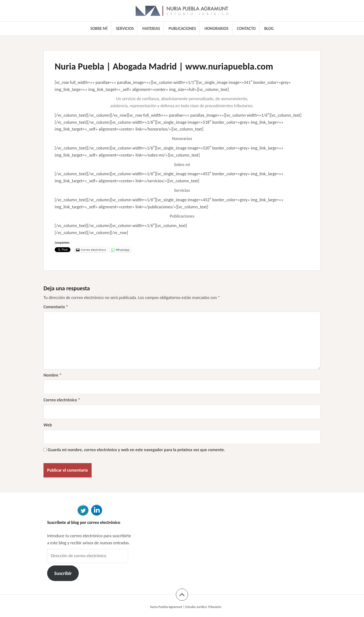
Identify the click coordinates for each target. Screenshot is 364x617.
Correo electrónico (62, 400)
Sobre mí (99, 29)
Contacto (246, 29)
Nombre (52, 375)
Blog (269, 29)
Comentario (56, 307)
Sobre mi (182, 165)
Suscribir (63, 573)
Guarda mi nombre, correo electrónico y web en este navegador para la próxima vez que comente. (136, 450)
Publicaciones (182, 29)
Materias (151, 29)
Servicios (125, 29)
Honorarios (217, 29)
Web (48, 425)
